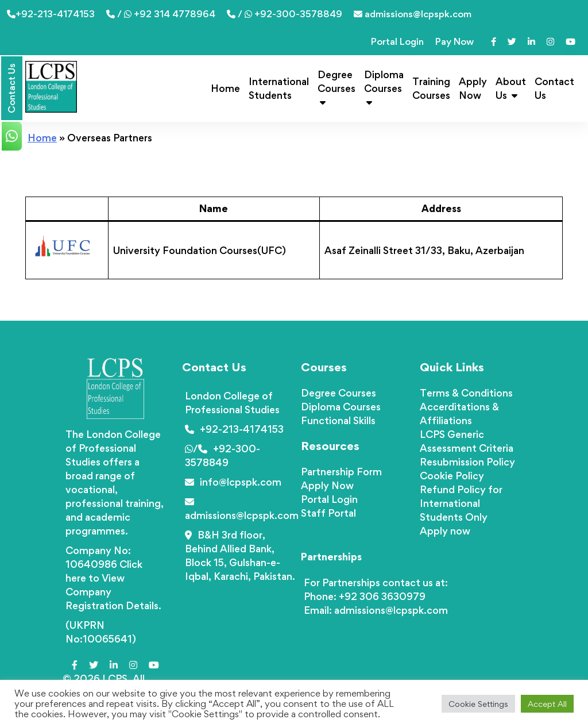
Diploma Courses (384, 88)
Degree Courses (336, 88)
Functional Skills (338, 420)
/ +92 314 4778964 (161, 14)
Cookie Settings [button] (478, 704)
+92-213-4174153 (51, 14)
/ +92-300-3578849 (285, 14)
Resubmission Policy (467, 462)
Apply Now (473, 88)
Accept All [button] (547, 704)
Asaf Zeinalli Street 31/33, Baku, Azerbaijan (424, 250)
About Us (511, 88)
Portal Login (397, 41)
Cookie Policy (452, 476)
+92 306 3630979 (382, 596)
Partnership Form (341, 472)
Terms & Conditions (466, 393)
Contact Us (554, 88)
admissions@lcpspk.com (413, 14)
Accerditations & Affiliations (459, 413)
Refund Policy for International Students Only (461, 503)
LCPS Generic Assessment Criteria (467, 441)
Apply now (445, 531)
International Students (279, 88)
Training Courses (431, 88)
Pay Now (454, 41)
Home (225, 88)
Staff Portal (328, 513)
